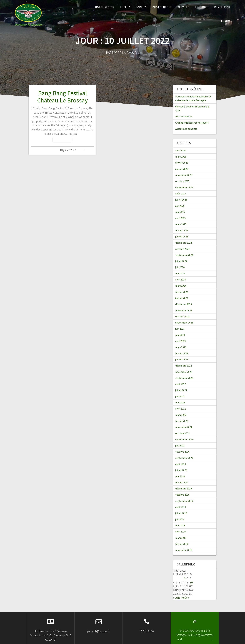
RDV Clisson (222, 7)
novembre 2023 (184, 310)
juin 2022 (180, 396)
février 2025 (182, 230)
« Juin (176, 598)
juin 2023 (180, 329)
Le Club (125, 7)
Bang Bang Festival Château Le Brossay (62, 97)
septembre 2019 (184, 501)
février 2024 (182, 292)
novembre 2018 (184, 550)
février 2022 (182, 421)
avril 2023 (180, 341)
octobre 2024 (182, 249)
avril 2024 (180, 280)
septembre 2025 (184, 187)
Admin (50, 150)
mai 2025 (180, 212)
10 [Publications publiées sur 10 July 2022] (191, 582)
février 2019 (182, 544)
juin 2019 (180, 519)
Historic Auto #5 (184, 116)
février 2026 (182, 163)
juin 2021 (180, 445)
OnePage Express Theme (197, 639)
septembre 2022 (184, 378)
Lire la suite (62, 140)
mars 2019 (181, 538)
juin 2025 (180, 206)
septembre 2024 (184, 255)
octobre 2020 (182, 452)
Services (183, 7)
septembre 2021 (184, 439)
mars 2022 (181, 415)
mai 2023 (180, 335)
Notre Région (105, 7)
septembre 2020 (184, 458)
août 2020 (181, 464)
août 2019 (181, 507)
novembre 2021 (184, 427)
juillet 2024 (181, 261)
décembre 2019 (184, 489)
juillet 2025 (181, 200)
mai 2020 (180, 476)
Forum (226, 21)
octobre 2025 (182, 181)
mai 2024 (180, 273)
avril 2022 (180, 409)
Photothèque (162, 7)
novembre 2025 (184, 175)
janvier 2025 (182, 237)
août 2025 (181, 193)
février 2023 (182, 353)
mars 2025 (181, 224)
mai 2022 (180, 402)
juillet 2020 (181, 470)
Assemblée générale (186, 129)
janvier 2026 (182, 169)
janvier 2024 (182, 298)
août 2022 (181, 384)
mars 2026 (181, 157)
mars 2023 (181, 347)
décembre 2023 (184, 304)
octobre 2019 (182, 495)
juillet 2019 (181, 513)
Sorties (141, 7)
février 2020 (182, 482)
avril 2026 (180, 150)
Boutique (202, 7)
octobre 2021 (182, 433)
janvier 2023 (182, 359)
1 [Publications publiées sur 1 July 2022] (185, 578)
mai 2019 (180, 525)
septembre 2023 (184, 323)
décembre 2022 (184, 366)
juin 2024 (180, 267)
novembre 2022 (184, 372)
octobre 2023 (182, 316)
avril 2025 (180, 218)
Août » (185, 598)
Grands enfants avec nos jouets (192, 123)
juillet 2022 (181, 390)
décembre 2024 (184, 243)
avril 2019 (180, 532)
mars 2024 (181, 286)
